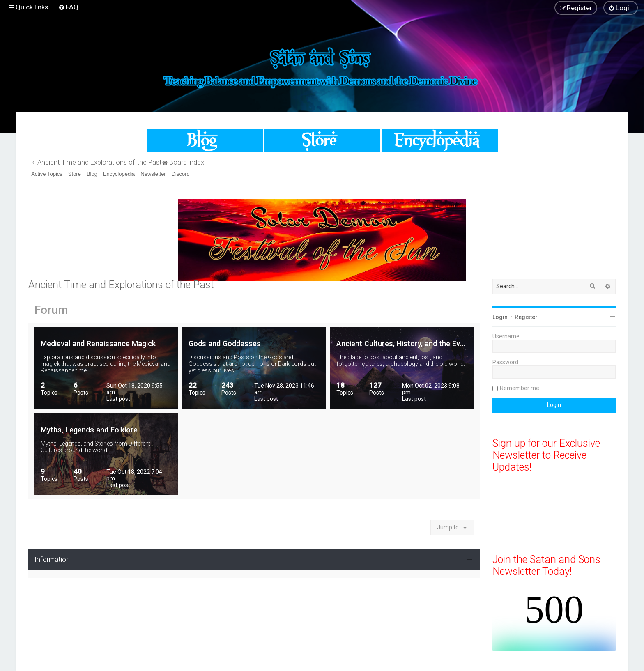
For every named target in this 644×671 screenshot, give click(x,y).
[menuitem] (68, 7)
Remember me (520, 388)
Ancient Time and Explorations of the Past (121, 285)
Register (526, 317)
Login (500, 317)
